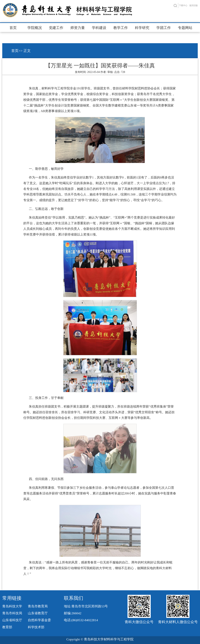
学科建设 (99, 28)
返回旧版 (194, 5)
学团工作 (164, 28)
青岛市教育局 (38, 606)
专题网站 (185, 28)
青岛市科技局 (12, 613)
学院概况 (35, 28)
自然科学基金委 (39, 620)
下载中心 (183, 5)
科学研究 (142, 28)
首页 (13, 28)
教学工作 (121, 28)
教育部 (7, 627)
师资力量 (78, 28)
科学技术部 (36, 627)
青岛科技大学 (12, 606)
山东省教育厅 (38, 613)
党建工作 (56, 28)
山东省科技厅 (12, 620)
